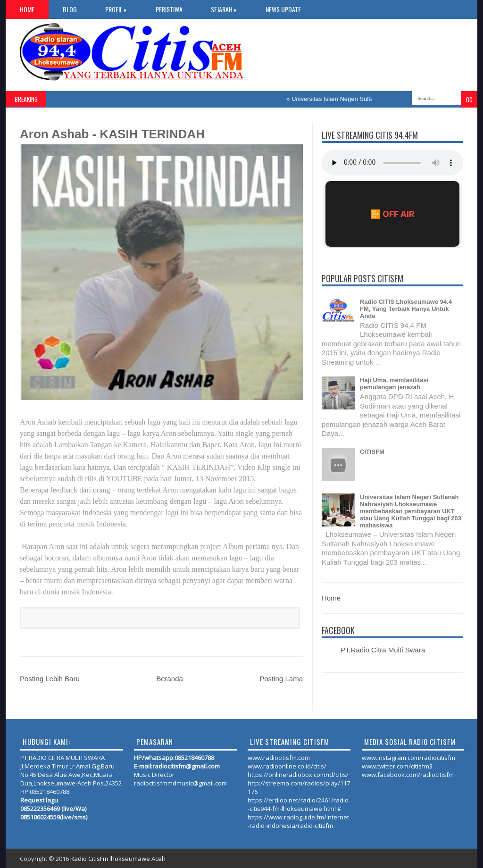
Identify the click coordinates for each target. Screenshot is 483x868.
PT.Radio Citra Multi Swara (383, 650)
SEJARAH (224, 9)
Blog (70, 9)
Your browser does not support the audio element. (392, 163)
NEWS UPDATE (283, 9)
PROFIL (116, 9)
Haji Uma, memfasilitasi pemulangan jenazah (394, 384)
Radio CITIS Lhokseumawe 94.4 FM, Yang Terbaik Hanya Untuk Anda (406, 309)
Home (27, 9)
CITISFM (372, 452)
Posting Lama (281, 679)
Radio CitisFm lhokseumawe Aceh (118, 859)
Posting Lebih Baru (50, 679)
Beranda (170, 679)
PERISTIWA (169, 9)
